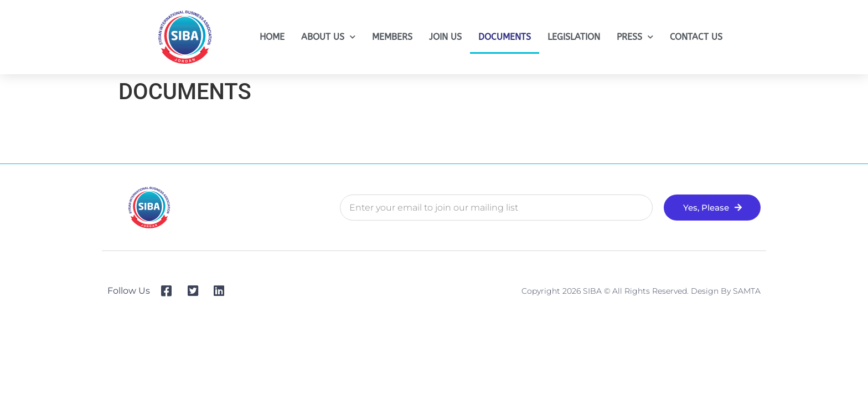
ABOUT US (328, 37)
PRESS (635, 37)
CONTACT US (696, 37)
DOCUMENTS (505, 37)
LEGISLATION (574, 37)
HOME (272, 37)
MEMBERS (392, 37)
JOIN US (445, 37)
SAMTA (747, 291)
